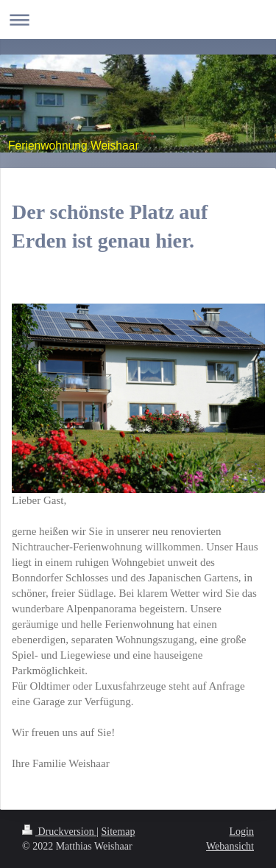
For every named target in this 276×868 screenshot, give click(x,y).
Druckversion (59, 832)
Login (242, 832)
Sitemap (118, 832)
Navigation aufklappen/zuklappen (138, 20)
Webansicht (230, 846)
